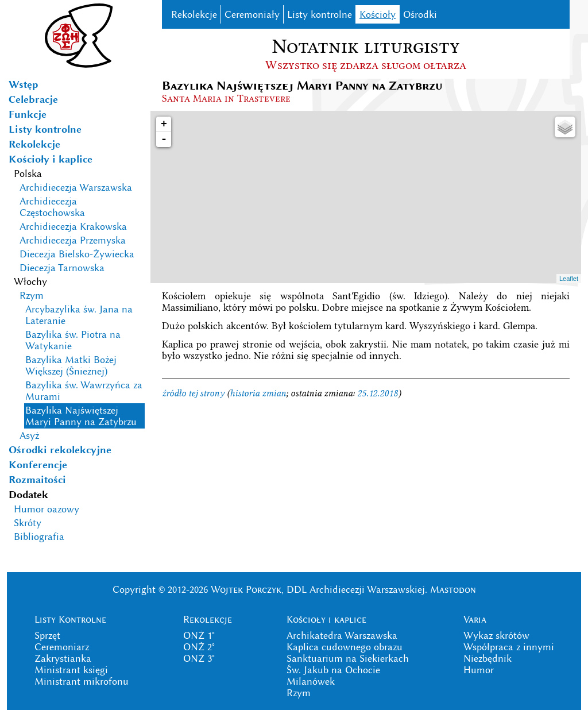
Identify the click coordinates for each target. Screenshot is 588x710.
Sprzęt (47, 635)
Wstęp (24, 84)
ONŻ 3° (199, 658)
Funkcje (28, 114)
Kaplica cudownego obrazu (345, 647)
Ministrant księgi (71, 670)
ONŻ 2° (199, 647)
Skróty (28, 523)
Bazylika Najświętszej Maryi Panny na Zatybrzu (81, 416)
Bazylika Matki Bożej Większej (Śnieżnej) (71, 365)
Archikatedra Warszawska (342, 635)
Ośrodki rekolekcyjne (60, 450)
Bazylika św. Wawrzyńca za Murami (84, 391)
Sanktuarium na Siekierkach (348, 658)
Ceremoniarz (62, 647)
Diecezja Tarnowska (62, 268)
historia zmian (258, 393)
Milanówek (311, 681)
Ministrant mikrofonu (82, 681)
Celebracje (33, 99)
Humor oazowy (47, 509)
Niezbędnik (488, 658)
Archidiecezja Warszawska (76, 187)
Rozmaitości (37, 480)
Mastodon (453, 589)
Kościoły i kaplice (51, 159)
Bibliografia (39, 537)
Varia (475, 619)
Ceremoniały (252, 14)
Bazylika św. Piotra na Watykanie (73, 340)
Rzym (32, 295)
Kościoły (378, 14)
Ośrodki (420, 14)
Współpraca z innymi (509, 647)
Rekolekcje (34, 144)
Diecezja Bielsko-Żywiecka (77, 254)
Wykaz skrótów (496, 635)
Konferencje (38, 465)
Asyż (29, 435)
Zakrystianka (63, 658)
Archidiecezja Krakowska (73, 226)
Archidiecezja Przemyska (73, 240)
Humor (479, 670)
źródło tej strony (193, 393)
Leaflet (569, 279)
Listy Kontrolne (70, 619)
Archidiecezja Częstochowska (52, 207)
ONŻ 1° (199, 635)
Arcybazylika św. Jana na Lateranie (79, 315)
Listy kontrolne (45, 129)
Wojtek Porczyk (246, 589)
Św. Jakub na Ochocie (333, 670)
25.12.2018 (378, 393)
